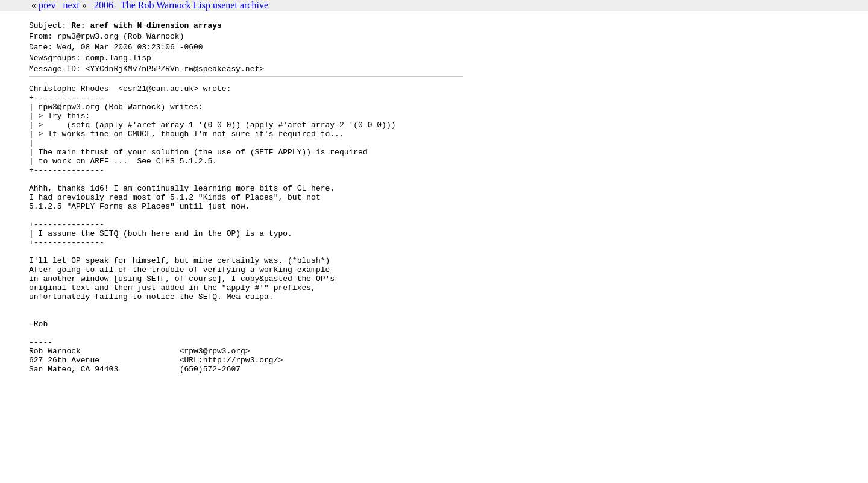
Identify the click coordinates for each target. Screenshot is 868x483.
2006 (104, 5)
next (71, 5)
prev (47, 5)
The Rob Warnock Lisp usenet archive (194, 5)
